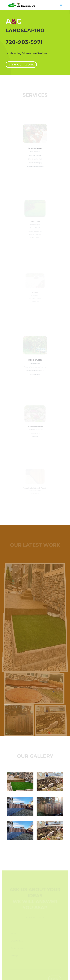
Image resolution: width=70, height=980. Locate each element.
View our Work (21, 64)
